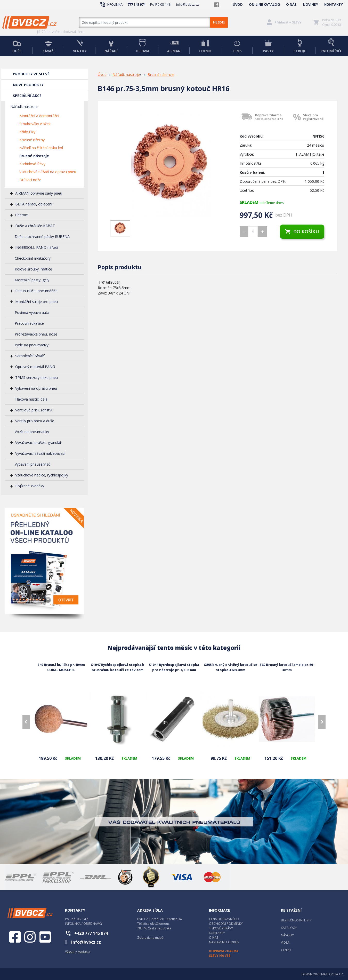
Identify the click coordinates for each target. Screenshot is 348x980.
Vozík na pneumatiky (32, 432)
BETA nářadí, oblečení (34, 204)
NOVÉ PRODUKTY (28, 85)
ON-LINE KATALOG (264, 4)
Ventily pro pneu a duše (35, 421)
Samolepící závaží (30, 356)
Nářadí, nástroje (24, 106)
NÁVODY (287, 935)
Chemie (22, 215)
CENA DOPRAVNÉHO (224, 919)
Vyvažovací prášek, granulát (38, 443)
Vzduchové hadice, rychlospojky (42, 475)
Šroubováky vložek (35, 124)
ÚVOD (238, 4)
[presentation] (26, 722)
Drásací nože (30, 180)
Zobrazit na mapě (150, 938)
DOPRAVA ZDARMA (224, 951)
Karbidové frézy (32, 164)
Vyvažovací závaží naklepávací (40, 453)
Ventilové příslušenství (34, 410)
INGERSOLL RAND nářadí (37, 247)
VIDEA (285, 942)
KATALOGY (289, 928)
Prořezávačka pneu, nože (36, 334)
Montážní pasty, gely (32, 280)
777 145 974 (136, 4)
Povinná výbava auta (32, 312)
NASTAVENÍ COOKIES (224, 942)
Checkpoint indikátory (33, 258)
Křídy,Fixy (27, 132)
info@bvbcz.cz (188, 4)
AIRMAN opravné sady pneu (39, 193)
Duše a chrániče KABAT (35, 226)
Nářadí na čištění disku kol (41, 148)
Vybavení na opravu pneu (36, 388)
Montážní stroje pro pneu (37, 302)
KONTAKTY (334, 4)
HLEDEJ (219, 22)
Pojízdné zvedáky (30, 486)
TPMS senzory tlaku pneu (37, 377)
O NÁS (291, 4)
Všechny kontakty (78, 951)
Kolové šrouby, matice (33, 269)
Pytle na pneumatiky (32, 345)
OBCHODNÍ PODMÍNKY (226, 924)
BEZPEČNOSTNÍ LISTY (296, 920)
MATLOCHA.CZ (332, 974)
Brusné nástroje (34, 156)
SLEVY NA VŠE (220, 956)
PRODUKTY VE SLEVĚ (31, 74)
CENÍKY (286, 950)
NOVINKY (310, 4)
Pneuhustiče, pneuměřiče (36, 291)
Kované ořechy (32, 140)
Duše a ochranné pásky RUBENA (42, 237)
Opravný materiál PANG (35, 367)
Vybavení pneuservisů (33, 464)
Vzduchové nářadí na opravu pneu (48, 172)
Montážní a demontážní (39, 116)
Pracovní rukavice (29, 323)
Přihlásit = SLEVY (288, 22)
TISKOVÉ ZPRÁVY (221, 928)
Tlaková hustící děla (31, 399)
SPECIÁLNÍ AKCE (27, 96)
